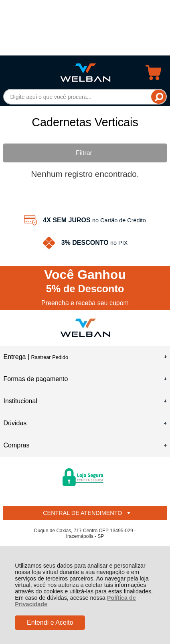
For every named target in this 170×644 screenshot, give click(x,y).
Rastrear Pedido (50, 357)
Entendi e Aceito (50, 622)
